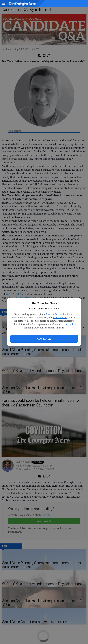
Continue (44, 339)
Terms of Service (54, 314)
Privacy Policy (60, 317)
